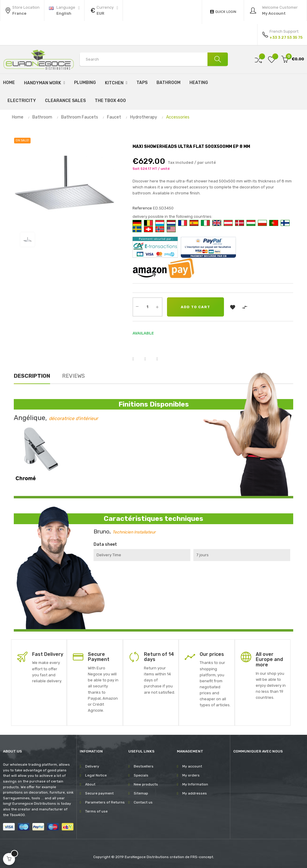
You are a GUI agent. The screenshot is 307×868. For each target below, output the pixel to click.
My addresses (195, 793)
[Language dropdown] (64, 11)
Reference (142, 208)
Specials (141, 775)
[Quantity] (148, 307)
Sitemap (141, 793)
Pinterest (161, 359)
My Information (195, 784)
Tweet (149, 359)
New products (146, 784)
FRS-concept (202, 857)
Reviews (73, 376)
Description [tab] (32, 376)
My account (192, 766)
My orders (191, 775)
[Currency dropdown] (104, 11)
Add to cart (195, 307)
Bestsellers (144, 766)
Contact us (143, 802)
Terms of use (96, 811)
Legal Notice (96, 775)
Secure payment (99, 793)
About (90, 784)
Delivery (92, 766)
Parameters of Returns (105, 802)
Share (137, 359)
